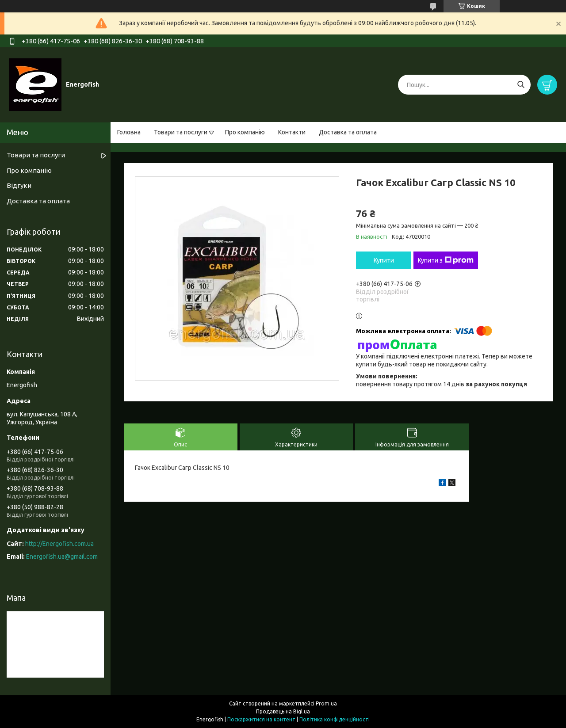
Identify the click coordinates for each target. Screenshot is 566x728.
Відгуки (19, 185)
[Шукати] (521, 85)
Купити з (446, 260)
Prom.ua (326, 703)
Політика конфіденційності (335, 719)
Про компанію (245, 132)
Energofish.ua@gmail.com (62, 556)
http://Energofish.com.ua (59, 544)
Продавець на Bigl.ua (283, 711)
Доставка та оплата (348, 132)
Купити (384, 260)
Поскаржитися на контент (261, 719)
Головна (129, 132)
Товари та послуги (181, 132)
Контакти (292, 132)
